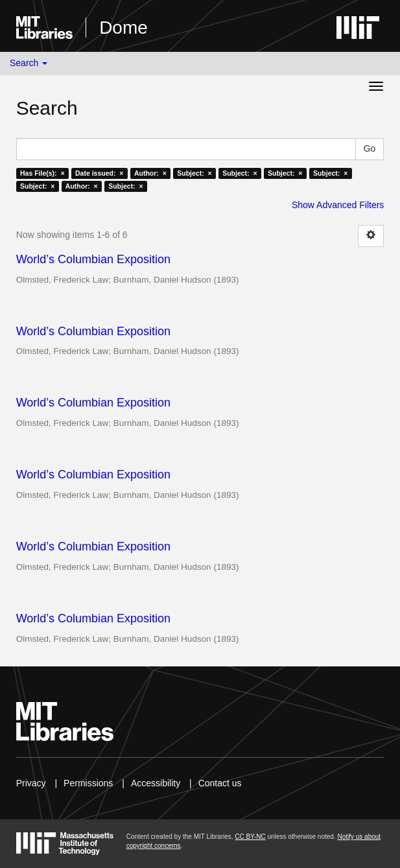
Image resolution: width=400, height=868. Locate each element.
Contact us (220, 783)
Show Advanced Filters (338, 205)
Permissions (88, 783)
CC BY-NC (250, 837)
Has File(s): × (42, 173)
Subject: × (194, 173)
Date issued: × (99, 173)
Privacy (31, 783)
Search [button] (29, 63)
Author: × (150, 173)
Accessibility (156, 783)
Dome (124, 28)
